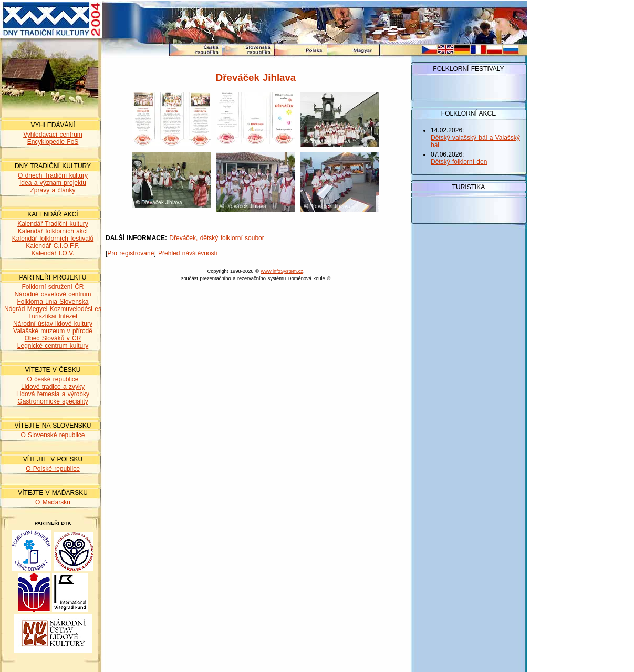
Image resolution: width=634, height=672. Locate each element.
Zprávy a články (53, 190)
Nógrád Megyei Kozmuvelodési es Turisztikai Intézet (53, 313)
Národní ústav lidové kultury (53, 324)
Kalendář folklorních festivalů (53, 239)
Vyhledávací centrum (53, 135)
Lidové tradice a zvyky (53, 387)
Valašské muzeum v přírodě (53, 331)
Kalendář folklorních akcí (53, 231)
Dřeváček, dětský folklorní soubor (216, 238)
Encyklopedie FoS (53, 142)
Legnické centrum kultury (53, 346)
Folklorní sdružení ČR (53, 287)
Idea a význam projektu (53, 183)
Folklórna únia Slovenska (53, 302)
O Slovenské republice (53, 435)
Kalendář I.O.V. (53, 253)
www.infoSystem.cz (282, 271)
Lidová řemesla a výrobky (53, 394)
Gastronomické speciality (53, 401)
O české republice (53, 379)
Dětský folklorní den (459, 162)
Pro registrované (131, 253)
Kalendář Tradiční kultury (53, 224)
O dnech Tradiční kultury (53, 175)
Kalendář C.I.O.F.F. (53, 246)
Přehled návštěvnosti (188, 253)
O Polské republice (53, 469)
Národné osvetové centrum (53, 294)
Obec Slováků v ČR (53, 338)
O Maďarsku (53, 502)
